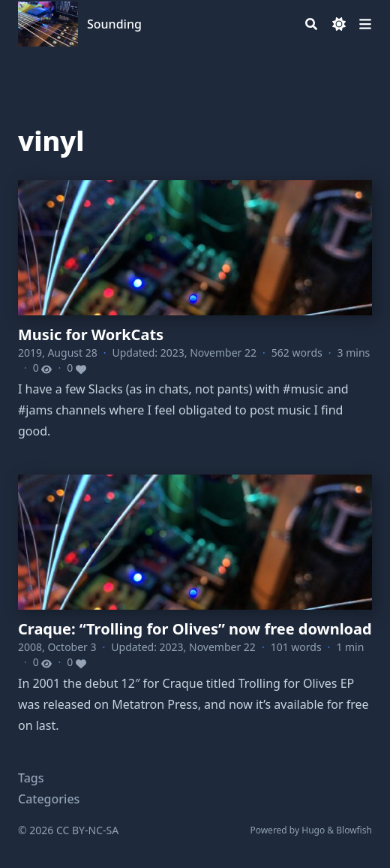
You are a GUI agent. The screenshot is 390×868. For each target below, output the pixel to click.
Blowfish (354, 830)
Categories (49, 799)
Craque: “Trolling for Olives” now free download (195, 629)
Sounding (114, 24)
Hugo (313, 830)
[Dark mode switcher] (339, 24)
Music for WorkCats (91, 335)
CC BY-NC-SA (87, 830)
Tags (31, 778)
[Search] (311, 24)
